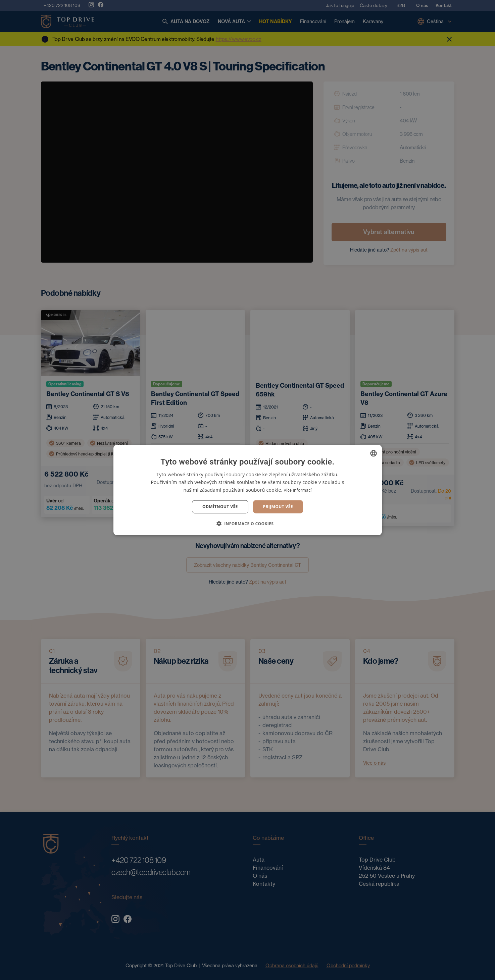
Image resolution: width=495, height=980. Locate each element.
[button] (248, 523)
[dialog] (247, 490)
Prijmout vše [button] (278, 507)
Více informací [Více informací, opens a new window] (298, 490)
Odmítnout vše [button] (220, 507)
